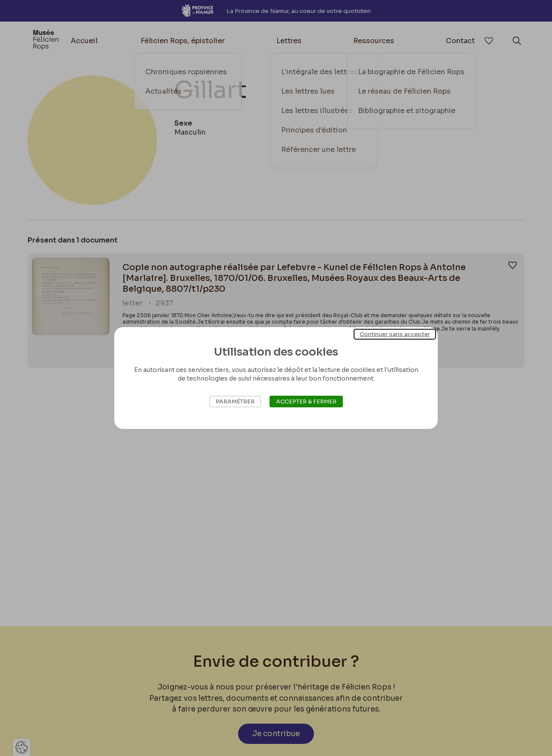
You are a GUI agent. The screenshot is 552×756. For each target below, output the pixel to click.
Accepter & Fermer (306, 402)
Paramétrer (235, 402)
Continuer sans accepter (395, 334)
